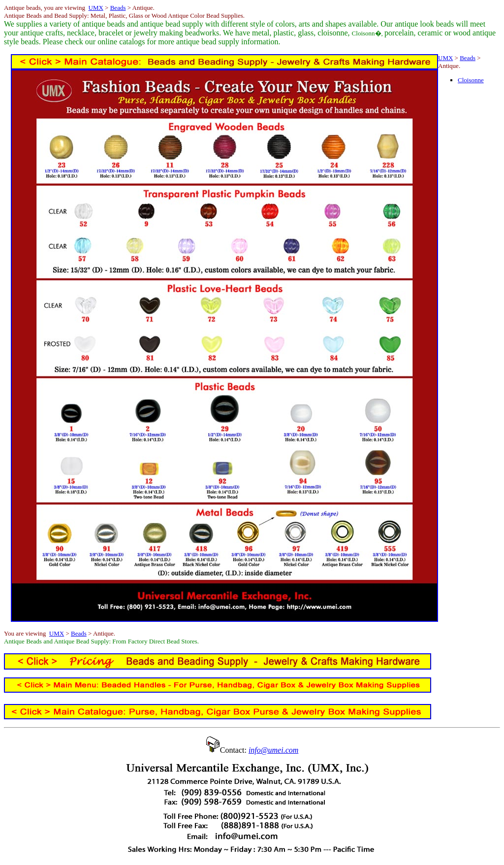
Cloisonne (471, 80)
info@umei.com (273, 750)
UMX (96, 8)
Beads (118, 8)
